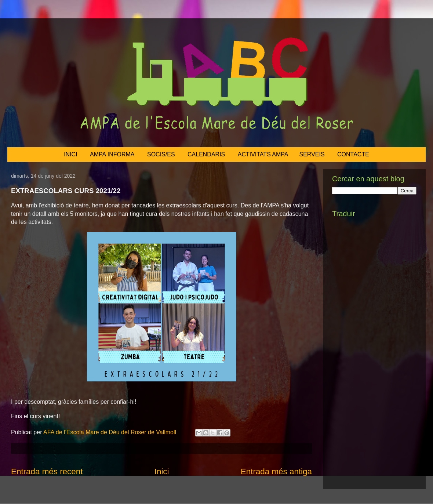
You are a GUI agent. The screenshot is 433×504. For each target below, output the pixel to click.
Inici (162, 472)
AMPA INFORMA (112, 154)
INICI (70, 154)
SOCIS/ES (161, 154)
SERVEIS (312, 154)
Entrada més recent (47, 472)
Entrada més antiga (276, 472)
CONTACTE (353, 154)
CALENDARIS (206, 154)
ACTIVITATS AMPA (263, 154)
